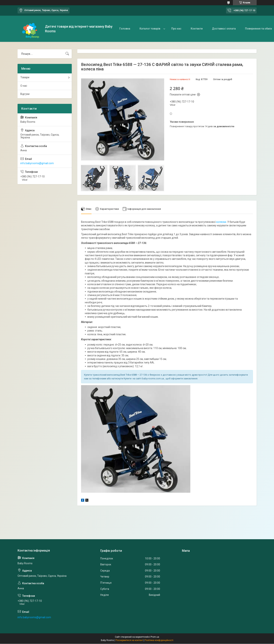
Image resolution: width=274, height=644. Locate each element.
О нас (24, 86)
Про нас (176, 29)
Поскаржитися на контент (129, 640)
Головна (125, 29)
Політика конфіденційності (159, 640)
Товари (25, 77)
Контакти (197, 29)
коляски (221, 222)
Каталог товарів (150, 29)
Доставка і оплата (224, 29)
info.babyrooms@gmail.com (37, 163)
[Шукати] (67, 54)
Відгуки (25, 94)
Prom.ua (155, 637)
